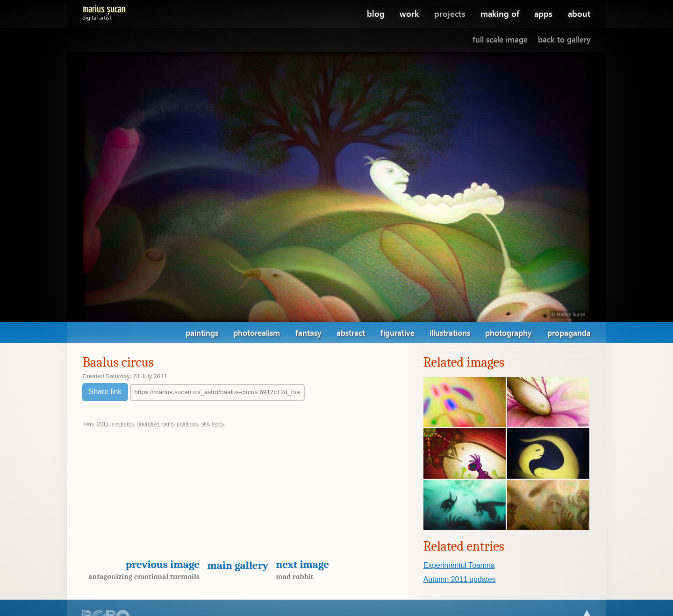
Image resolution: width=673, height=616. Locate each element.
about (579, 13)
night (168, 424)
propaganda (569, 333)
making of (500, 13)
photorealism (257, 333)
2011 (103, 424)
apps (543, 13)
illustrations (450, 333)
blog (376, 13)
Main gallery (238, 565)
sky (205, 424)
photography (508, 333)
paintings (202, 333)
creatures (123, 424)
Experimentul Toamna (459, 565)
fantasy (308, 333)
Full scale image (500, 39)
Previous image (141, 570)
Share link (105, 392)
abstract (351, 333)
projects (450, 13)
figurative (397, 333)
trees (218, 424)
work (409, 13)
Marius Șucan (104, 11)
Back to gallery (564, 39)
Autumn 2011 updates (460, 579)
